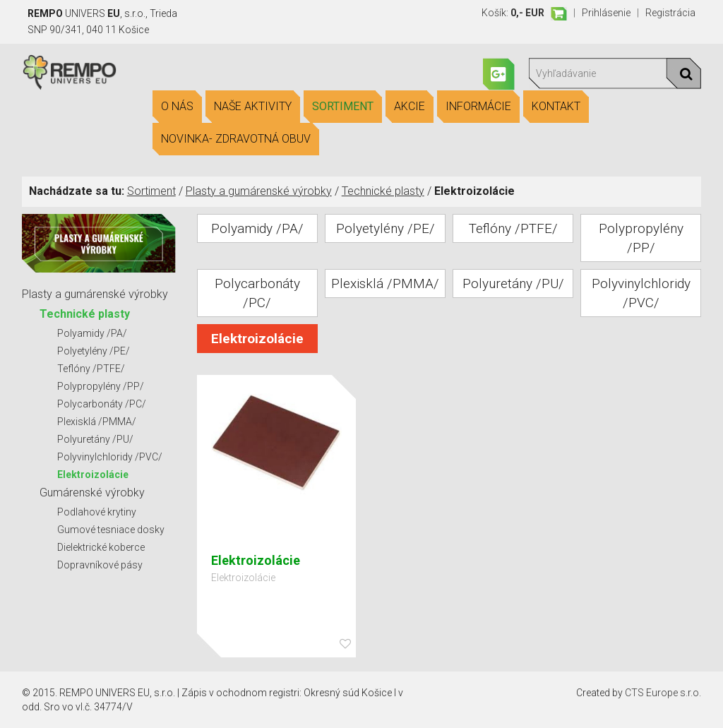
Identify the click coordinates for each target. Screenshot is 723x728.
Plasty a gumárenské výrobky (259, 191)
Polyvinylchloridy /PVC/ (110, 457)
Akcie (410, 107)
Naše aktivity (253, 107)
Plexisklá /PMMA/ (97, 422)
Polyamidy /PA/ (92, 333)
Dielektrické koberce (101, 547)
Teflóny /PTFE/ (91, 369)
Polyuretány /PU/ (95, 439)
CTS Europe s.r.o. (663, 693)
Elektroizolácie (93, 475)
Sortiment (343, 107)
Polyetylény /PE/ (94, 351)
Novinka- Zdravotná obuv (236, 139)
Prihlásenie (606, 13)
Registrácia (670, 13)
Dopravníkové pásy (100, 565)
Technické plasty (383, 191)
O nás (177, 107)
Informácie (478, 107)
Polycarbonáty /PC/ (102, 404)
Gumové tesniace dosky (111, 530)
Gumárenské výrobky (92, 493)
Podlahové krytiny (97, 512)
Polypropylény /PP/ (101, 386)
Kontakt (556, 107)
